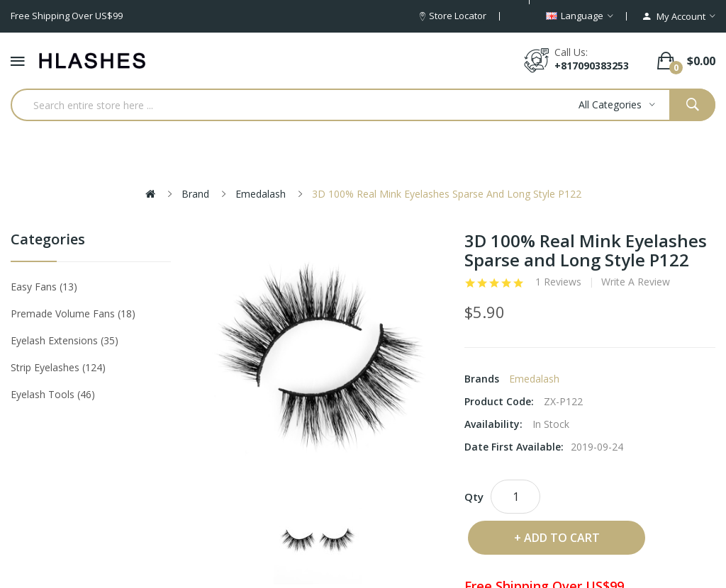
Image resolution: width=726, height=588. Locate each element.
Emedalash (261, 194)
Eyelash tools (53, 394)
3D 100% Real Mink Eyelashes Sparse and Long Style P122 (447, 194)
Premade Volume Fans (73, 313)
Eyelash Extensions (65, 340)
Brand (195, 194)
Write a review (636, 282)
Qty (474, 497)
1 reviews (558, 282)
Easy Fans (44, 287)
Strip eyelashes (58, 367)
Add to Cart (562, 538)
